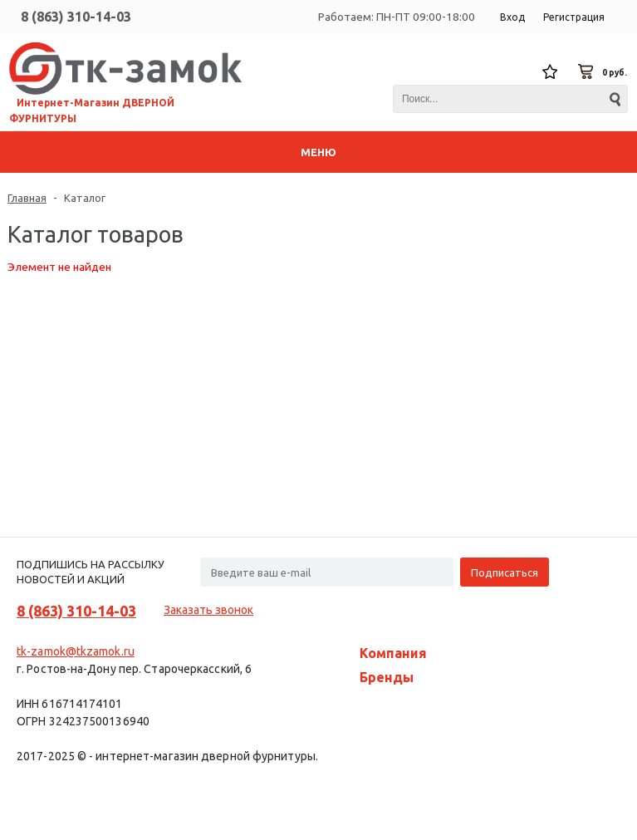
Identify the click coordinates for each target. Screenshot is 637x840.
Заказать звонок (208, 610)
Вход (512, 17)
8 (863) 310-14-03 (76, 17)
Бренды (387, 677)
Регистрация (574, 17)
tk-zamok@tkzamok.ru (76, 651)
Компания (393, 653)
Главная (27, 198)
